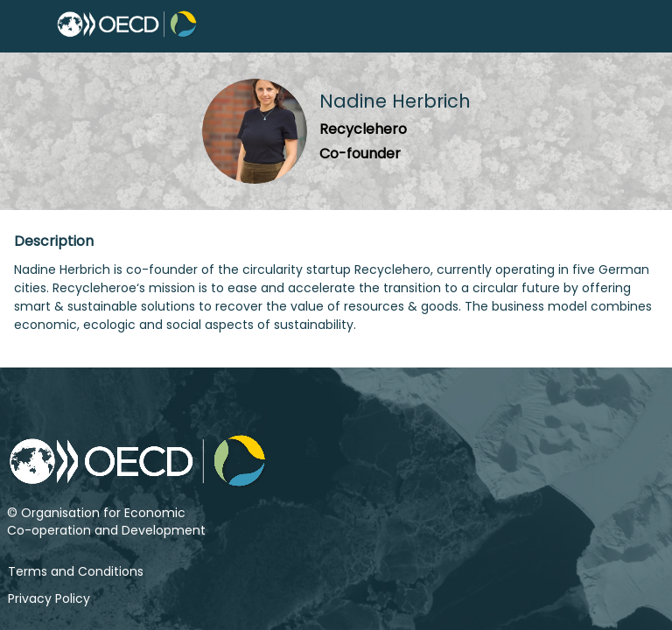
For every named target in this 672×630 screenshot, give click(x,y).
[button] (26, 26)
